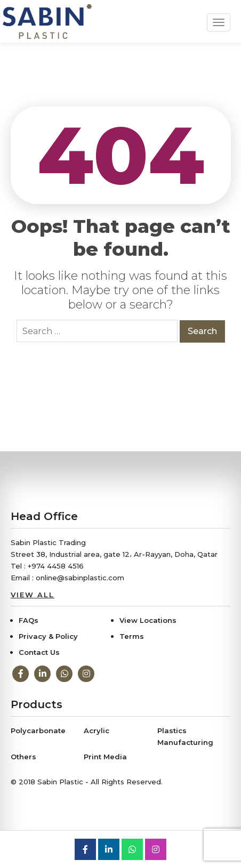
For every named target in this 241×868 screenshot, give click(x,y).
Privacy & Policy (48, 636)
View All (33, 595)
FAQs (29, 620)
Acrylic (97, 731)
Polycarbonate (38, 731)
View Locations (148, 620)
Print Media (105, 757)
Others (23, 757)
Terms (132, 636)
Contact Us (39, 652)
